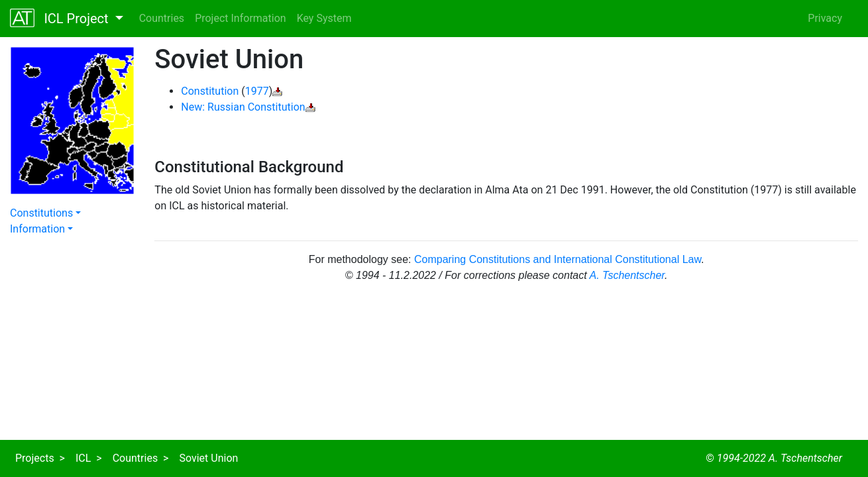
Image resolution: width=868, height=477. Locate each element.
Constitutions (41, 213)
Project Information (241, 18)
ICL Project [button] (61, 18)
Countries (162, 18)
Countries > (141, 458)
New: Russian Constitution (243, 107)
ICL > (89, 458)
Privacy (825, 18)
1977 (257, 91)
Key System (324, 18)
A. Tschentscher (627, 275)
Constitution (210, 91)
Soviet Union (208, 458)
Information (37, 229)
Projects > (40, 458)
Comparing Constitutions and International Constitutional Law (558, 259)
